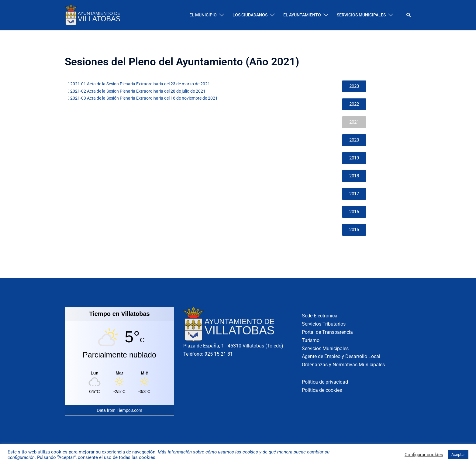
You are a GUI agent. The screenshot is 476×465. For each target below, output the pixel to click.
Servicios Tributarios (324, 324)
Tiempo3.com (129, 410)
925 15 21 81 (219, 354)
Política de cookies (322, 390)
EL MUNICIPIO (203, 15)
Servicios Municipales (325, 349)
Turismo (311, 340)
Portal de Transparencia (327, 332)
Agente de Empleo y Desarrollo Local (341, 356)
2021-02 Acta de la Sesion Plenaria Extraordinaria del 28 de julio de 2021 (137, 91)
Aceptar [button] (458, 455)
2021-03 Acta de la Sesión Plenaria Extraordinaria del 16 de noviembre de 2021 (143, 98)
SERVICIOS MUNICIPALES (361, 15)
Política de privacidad (325, 382)
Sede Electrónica (320, 316)
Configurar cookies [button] (424, 455)
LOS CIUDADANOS (250, 15)
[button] (409, 15)
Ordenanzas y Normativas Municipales (343, 365)
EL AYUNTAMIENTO (302, 15)
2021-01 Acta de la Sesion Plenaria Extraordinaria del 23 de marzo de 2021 (139, 84)
